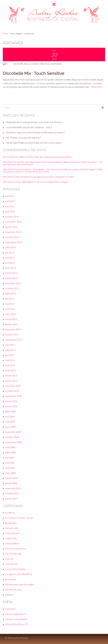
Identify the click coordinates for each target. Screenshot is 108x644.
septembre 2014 (14, 222)
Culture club (11, 538)
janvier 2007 (11, 499)
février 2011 (11, 375)
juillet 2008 (11, 452)
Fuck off (9, 559)
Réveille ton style (14, 590)
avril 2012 (10, 309)
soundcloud (56, 64)
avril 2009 (10, 422)
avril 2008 (10, 468)
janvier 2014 (11, 227)
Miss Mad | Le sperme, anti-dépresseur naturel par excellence (33, 162)
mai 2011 (10, 360)
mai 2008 (10, 463)
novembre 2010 (13, 386)
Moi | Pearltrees (11, 157)
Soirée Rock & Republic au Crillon (58, 177)
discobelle (18, 64)
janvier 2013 (11, 278)
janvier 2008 (11, 483)
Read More (97, 87)
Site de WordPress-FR (16, 624)
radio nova (44, 64)
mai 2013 (10, 258)
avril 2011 (10, 365)
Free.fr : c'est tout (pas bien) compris (50, 182)
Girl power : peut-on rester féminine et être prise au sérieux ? (35, 132)
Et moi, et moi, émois (15, 549)
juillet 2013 (11, 247)
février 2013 (11, 273)
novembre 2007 (13, 488)
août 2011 (10, 345)
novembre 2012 (13, 283)
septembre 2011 (14, 340)
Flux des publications (15, 614)
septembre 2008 (14, 442)
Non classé (11, 579)
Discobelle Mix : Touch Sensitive (34, 73)
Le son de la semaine (15, 569)
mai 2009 (10, 416)
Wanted (9, 595)
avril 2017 (10, 201)
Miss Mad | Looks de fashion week (20, 177)
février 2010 (11, 401)
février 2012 (11, 319)
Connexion (10, 609)
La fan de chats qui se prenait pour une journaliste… (49, 157)
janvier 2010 (11, 406)
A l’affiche (10, 513)
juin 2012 (10, 299)
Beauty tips (11, 523)
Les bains (34, 64)
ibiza (26, 64)
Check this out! (13, 533)
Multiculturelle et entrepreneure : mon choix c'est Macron (34, 122)
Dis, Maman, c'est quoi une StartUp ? (23, 138)
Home (6, 33)
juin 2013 (10, 252)
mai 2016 (10, 206)
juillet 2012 (11, 293)
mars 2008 (11, 473)
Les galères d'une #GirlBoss (19, 574)
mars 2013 (11, 268)
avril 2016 (10, 211)
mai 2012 (10, 304)
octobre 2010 (12, 391)
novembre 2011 (13, 329)
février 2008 (11, 478)
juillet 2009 (11, 411)
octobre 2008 (12, 437)
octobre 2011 (12, 334)
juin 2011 (10, 355)
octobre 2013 (12, 237)
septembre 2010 (14, 396)
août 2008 (10, 447)
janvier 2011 (11, 381)
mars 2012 (11, 314)
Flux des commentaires (17, 619)
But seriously (12, 528)
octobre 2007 (12, 493)
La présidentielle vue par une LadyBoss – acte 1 (29, 127)
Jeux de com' (12, 564)
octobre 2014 (12, 217)
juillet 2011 (11, 350)
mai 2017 (10, 196)
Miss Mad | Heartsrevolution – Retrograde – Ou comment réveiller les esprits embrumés (46, 169)
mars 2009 (11, 427)
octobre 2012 (12, 288)
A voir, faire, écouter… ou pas (19, 518)
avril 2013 (10, 263)
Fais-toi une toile (13, 554)
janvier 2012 (11, 324)
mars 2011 (11, 370)
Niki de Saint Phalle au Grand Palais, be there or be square (34, 143)
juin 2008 (10, 458)
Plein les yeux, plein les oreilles (20, 584)
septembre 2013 (14, 242)
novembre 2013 (13, 232)
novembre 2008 (13, 432)
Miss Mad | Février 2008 (15, 182)
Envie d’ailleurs (13, 543)
